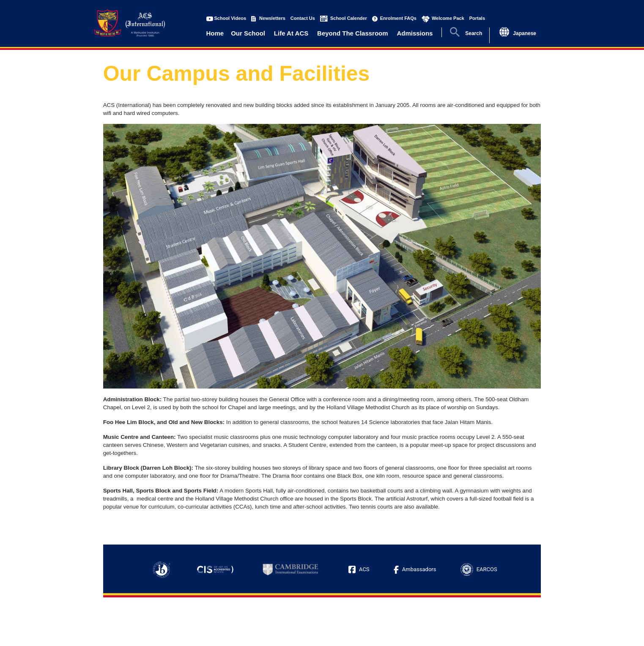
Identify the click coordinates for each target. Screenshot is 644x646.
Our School (248, 33)
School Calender (349, 18)
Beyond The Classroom (353, 33)
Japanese (525, 33)
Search (474, 33)
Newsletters (272, 18)
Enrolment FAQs (398, 18)
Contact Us (303, 18)
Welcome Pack (448, 18)
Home (215, 33)
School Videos (230, 18)
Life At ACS (291, 33)
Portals (477, 18)
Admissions (415, 33)
